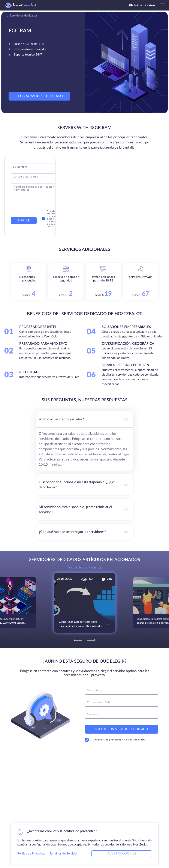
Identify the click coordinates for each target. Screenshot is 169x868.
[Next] (91, 640)
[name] (122, 690)
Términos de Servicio (63, 854)
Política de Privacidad (31, 854)
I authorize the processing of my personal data (115, 740)
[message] (122, 714)
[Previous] (78, 640)
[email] (122, 702)
